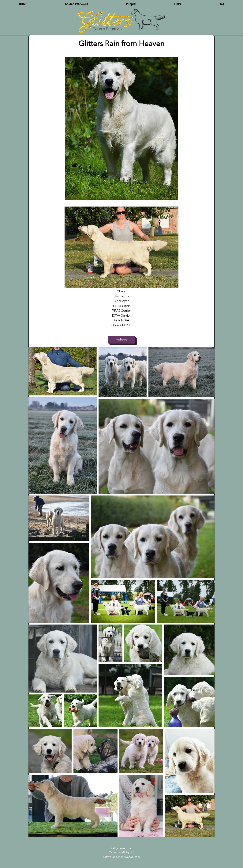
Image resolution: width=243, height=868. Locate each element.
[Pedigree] (121, 340)
